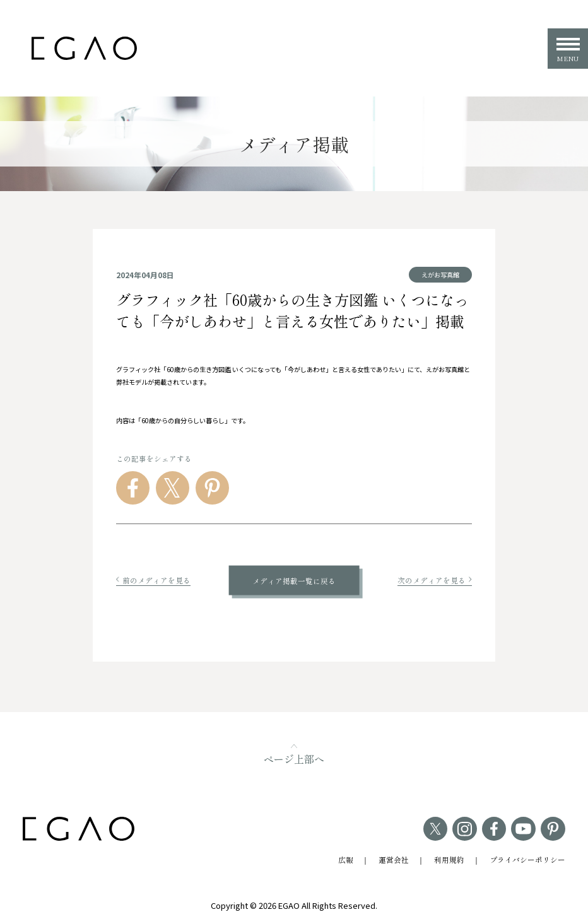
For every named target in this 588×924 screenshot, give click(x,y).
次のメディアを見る (435, 580)
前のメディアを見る (153, 580)
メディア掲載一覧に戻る (294, 580)
